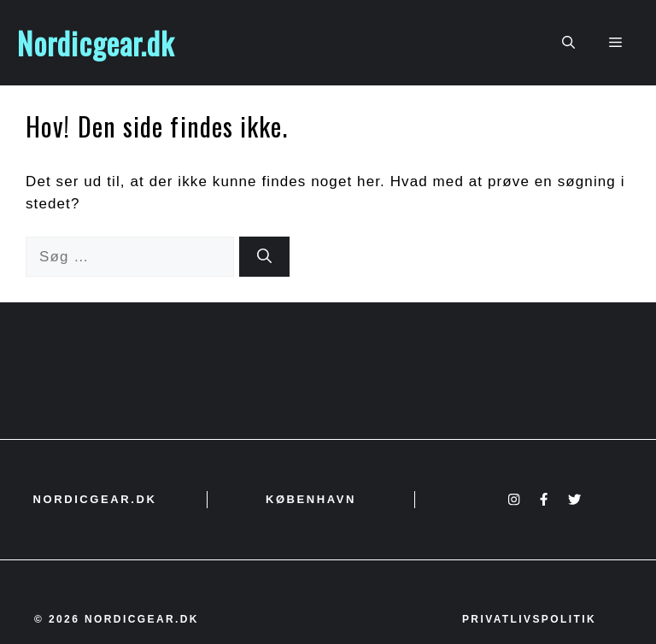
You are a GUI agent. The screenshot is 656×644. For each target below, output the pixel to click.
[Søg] (264, 257)
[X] (574, 499)
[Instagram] (514, 499)
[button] (568, 43)
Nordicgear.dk (96, 43)
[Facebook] (544, 499)
